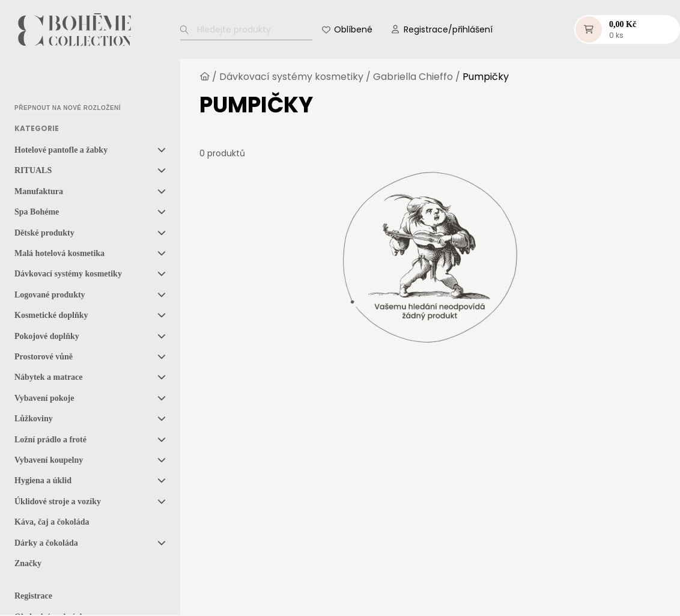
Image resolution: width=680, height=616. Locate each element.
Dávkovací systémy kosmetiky (68, 274)
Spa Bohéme (37, 212)
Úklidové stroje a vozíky (58, 502)
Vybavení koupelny (49, 460)
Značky (28, 563)
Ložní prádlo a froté (50, 440)
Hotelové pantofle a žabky (61, 150)
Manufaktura (39, 191)
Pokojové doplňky (47, 336)
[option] (45, 82)
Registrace (33, 596)
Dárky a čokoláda (46, 543)
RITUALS (33, 170)
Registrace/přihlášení (448, 29)
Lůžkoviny (34, 419)
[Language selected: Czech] (65, 81)
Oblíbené (353, 29)
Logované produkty (50, 295)
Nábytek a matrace (49, 377)
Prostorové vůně (44, 357)
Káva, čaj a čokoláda (52, 522)
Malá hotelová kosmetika (59, 253)
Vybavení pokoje (44, 398)
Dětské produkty (44, 233)
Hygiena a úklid (43, 480)
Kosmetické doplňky (51, 315)
